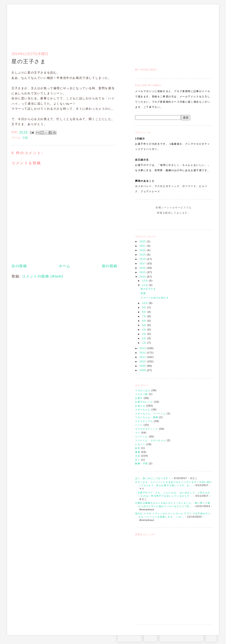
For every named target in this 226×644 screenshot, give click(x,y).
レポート (140, 444)
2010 (143, 362)
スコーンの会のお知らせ (155, 298)
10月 (145, 303)
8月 (145, 312)
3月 (145, 334)
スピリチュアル (144, 421)
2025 (143, 241)
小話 (138, 456)
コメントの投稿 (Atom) (42, 276)
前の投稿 (110, 266)
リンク (204, 26)
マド (138, 433)
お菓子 (139, 398)
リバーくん (141, 437)
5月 (145, 325)
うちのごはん (143, 390)
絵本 (138, 448)
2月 (145, 338)
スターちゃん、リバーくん (150, 414)
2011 (143, 357)
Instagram (161, 221)
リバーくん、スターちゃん (150, 440)
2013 (143, 348)
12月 (145, 281)
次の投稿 (19, 266)
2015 (143, 272)
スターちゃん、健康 (147, 417)
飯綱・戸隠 (141, 464)
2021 (143, 246)
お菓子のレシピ (144, 402)
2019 (143, 255)
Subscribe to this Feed (189, 221)
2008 (143, 370)
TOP (211, 637)
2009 (143, 366)
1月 (145, 343)
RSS (151, 637)
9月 (145, 308)
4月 (145, 330)
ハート (139, 425)
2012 (143, 353)
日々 (138, 460)
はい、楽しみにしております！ (153, 478)
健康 (138, 452)
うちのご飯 (141, 394)
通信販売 (166, 26)
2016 (143, 268)
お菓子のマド (24, 23)
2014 (143, 277)
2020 (143, 250)
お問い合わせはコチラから (181, 637)
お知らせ (140, 406)
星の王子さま (148, 289)
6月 (145, 321)
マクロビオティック (147, 429)
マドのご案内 (155, 26)
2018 (143, 259)
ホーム (65, 266)
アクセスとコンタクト (191, 26)
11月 (145, 285)
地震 (143, 293)
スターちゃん (143, 410)
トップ (144, 26)
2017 (143, 264)
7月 (145, 316)
